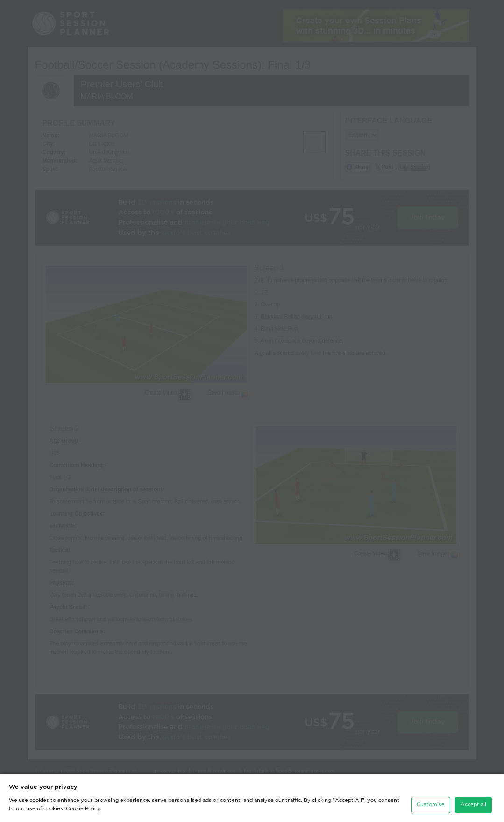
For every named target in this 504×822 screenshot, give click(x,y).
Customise (431, 804)
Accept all (473, 804)
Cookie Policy (83, 809)
